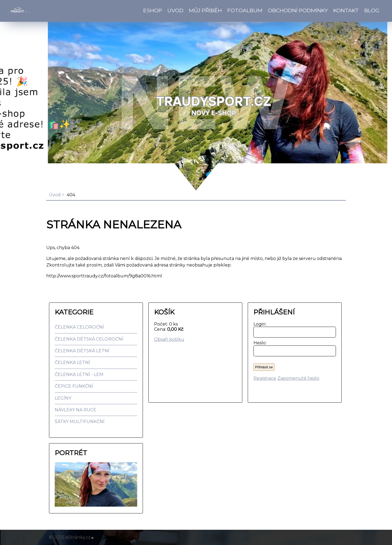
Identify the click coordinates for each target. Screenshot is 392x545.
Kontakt (346, 10)
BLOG (372, 10)
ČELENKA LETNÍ (72, 362)
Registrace (265, 378)
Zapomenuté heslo (298, 378)
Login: (259, 324)
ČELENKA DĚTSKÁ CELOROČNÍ (89, 339)
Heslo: (259, 343)
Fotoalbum (245, 10)
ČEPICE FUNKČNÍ (74, 386)
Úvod (175, 10)
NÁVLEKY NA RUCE (76, 410)
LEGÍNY (63, 398)
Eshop (153, 10)
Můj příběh (205, 10)
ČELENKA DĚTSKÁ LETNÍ (82, 351)
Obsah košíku (169, 339)
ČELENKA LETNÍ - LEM (79, 374)
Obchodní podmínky (298, 10)
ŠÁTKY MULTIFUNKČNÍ (80, 422)
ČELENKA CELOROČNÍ (79, 327)
